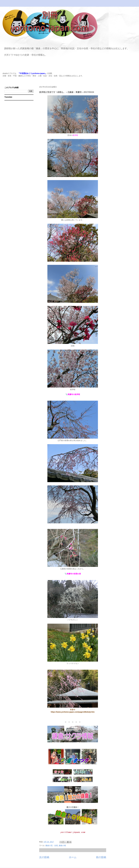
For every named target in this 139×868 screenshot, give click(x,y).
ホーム (73, 857)
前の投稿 (101, 857)
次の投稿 (44, 857)
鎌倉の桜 (62, 845)
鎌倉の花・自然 (52, 845)
